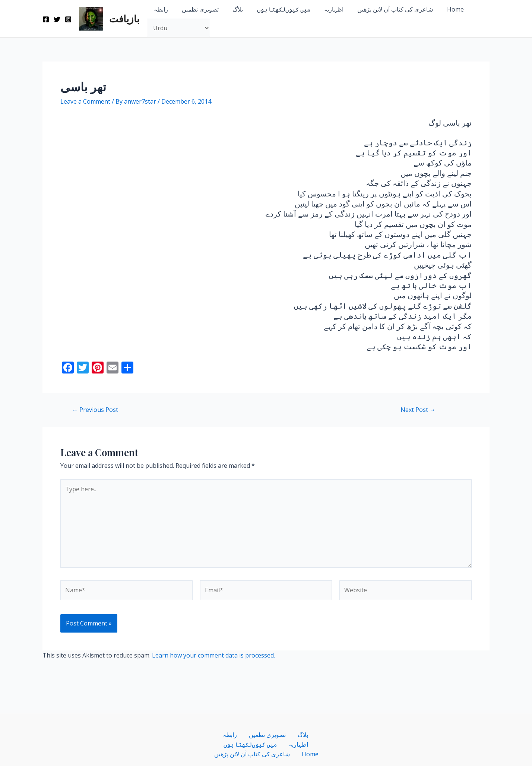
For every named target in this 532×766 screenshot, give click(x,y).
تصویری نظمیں (197, 9)
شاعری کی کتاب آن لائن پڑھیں (384, 9)
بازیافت (124, 18)
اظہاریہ (325, 9)
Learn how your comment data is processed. (213, 655)
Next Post (418, 410)
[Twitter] (57, 19)
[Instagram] (68, 19)
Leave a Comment (85, 101)
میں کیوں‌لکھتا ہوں (277, 9)
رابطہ (160, 9)
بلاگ (233, 9)
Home (442, 9)
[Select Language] (178, 28)
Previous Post (95, 410)
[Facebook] (46, 19)
